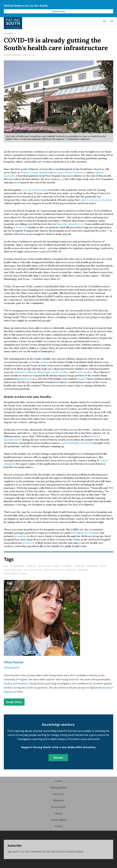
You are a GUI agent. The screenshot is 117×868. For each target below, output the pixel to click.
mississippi (92, 566)
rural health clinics (15, 573)
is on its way (20, 227)
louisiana (79, 566)
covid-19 (31, 566)
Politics (59, 826)
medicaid (83, 570)
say (62, 179)
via (66, 139)
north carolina (13, 570)
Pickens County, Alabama (35, 172)
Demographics (58, 787)
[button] (112, 21)
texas (103, 566)
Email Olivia (14, 702)
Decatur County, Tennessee (69, 172)
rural (57, 566)
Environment (58, 807)
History (58, 813)
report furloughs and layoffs (76, 443)
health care (44, 566)
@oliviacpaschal (12, 667)
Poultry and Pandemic (16, 683)
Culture (59, 781)
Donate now (59, 11)
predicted (28, 543)
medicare (71, 570)
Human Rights (59, 820)
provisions (20, 536)
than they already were (70, 224)
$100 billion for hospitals (85, 533)
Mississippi (43, 372)
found (81, 379)
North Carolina (60, 372)
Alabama (19, 372)
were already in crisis (34, 190)
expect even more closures (96, 200)
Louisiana (30, 372)
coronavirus (17, 566)
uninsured (25, 379)
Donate (58, 758)
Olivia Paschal (14, 55)
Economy (9, 34)
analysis (44, 362)
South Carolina (84, 372)
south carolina (33, 570)
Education (58, 800)
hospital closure (54, 570)
